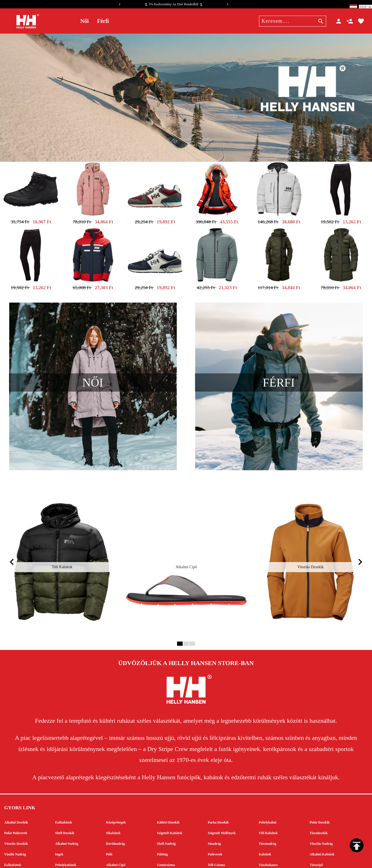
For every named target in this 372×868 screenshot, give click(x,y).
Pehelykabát (268, 796)
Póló (109, 828)
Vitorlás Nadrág (321, 817)
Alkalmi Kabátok (322, 828)
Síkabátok (113, 807)
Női (84, 21)
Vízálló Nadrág (15, 828)
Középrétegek (116, 796)
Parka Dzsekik (218, 796)
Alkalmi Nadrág (67, 817)
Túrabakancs (268, 839)
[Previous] (120, 4)
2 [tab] (185, 617)
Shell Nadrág (166, 817)
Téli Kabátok (268, 807)
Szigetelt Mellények (222, 807)
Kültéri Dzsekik (168, 796)
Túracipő (316, 839)
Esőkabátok (64, 796)
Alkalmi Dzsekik (16, 796)
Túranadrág (268, 817)
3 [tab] (191, 617)
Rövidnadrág (115, 817)
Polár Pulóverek (16, 807)
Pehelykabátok (66, 839)
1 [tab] (179, 617)
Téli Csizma (216, 839)
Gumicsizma (166, 839)
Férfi (103, 21)
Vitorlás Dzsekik (16, 817)
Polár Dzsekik (320, 796)
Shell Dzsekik (65, 807)
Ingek (59, 828)
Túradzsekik (319, 807)
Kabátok (265, 828)
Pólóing (162, 828)
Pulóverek (215, 828)
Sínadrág (214, 817)
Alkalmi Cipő (116, 839)
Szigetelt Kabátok (170, 807)
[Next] (228, 4)
